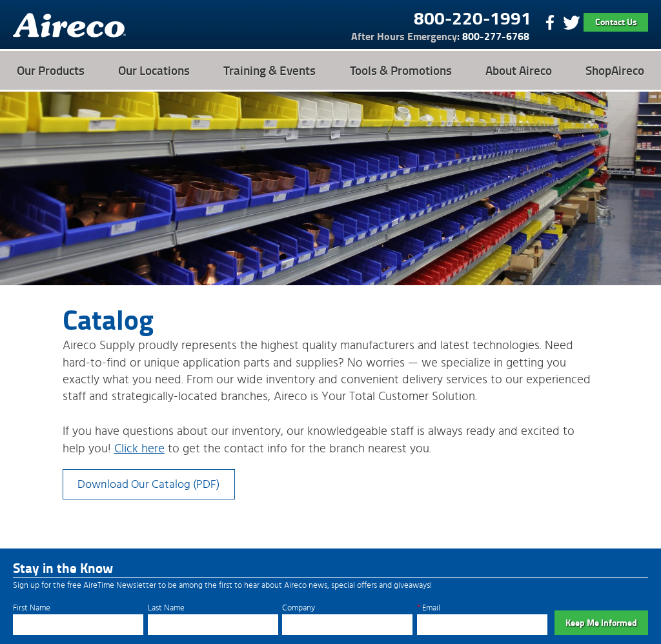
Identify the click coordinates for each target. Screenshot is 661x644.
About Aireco (519, 70)
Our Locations (154, 70)
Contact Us (616, 22)
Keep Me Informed (601, 622)
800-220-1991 (473, 17)
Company (299, 608)
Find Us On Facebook (549, 23)
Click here (139, 449)
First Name (32, 608)
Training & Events (269, 70)
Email (429, 608)
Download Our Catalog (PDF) (148, 484)
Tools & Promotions (401, 70)
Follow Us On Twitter (571, 23)
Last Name (166, 608)
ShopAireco (615, 70)
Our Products (51, 70)
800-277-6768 (440, 36)
